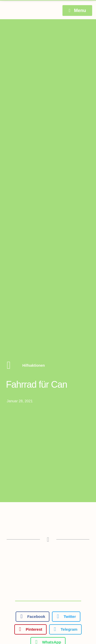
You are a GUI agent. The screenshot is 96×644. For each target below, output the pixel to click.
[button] (33, 617)
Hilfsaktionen (34, 365)
